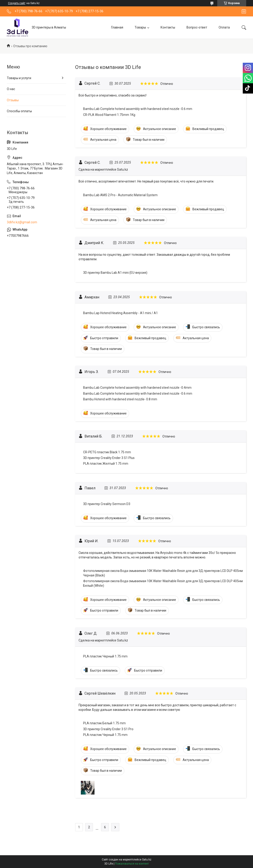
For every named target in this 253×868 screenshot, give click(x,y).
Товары (140, 27)
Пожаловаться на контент (132, 864)
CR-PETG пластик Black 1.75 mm (107, 452)
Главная (117, 27)
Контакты (168, 27)
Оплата (224, 27)
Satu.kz (147, 860)
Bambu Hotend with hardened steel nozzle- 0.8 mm (120, 399)
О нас (11, 89)
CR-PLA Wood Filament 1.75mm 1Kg (109, 115)
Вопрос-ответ (197, 27)
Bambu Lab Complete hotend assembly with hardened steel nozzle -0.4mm (137, 388)
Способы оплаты (19, 111)
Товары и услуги (19, 78)
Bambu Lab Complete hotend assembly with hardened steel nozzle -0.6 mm (138, 109)
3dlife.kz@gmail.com (22, 222)
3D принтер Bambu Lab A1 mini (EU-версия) (115, 273)
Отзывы (13, 100)
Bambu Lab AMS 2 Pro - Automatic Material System (120, 195)
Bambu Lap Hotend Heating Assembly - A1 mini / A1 (120, 313)
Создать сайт (17, 3)
